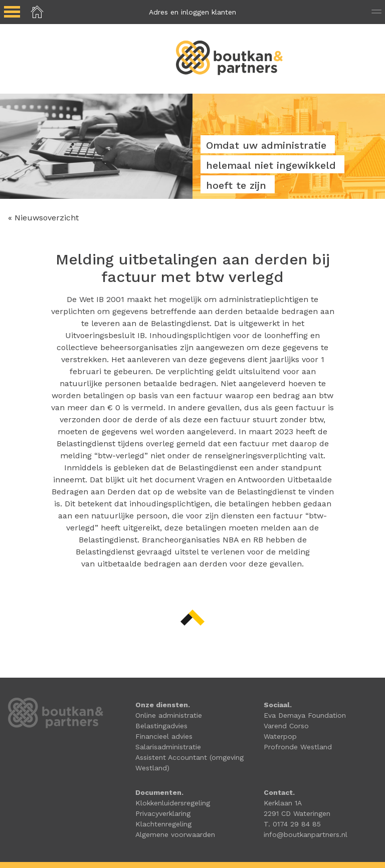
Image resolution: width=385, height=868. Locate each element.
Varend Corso (286, 726)
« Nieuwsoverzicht (43, 218)
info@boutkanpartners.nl (306, 834)
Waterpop (280, 736)
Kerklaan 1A (283, 803)
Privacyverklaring (163, 813)
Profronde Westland (298, 747)
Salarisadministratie (168, 747)
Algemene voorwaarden (175, 834)
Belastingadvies (161, 726)
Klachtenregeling (163, 824)
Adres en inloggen (192, 12)
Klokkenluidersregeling (173, 803)
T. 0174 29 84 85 (292, 824)
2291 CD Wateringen (297, 813)
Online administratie (169, 715)
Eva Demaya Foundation (305, 715)
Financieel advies (164, 736)
